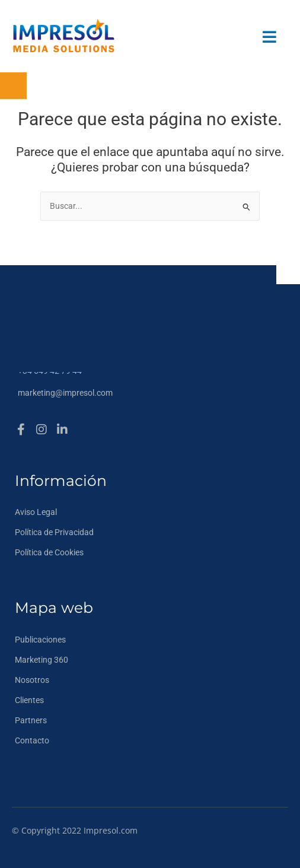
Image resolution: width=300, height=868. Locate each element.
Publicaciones (40, 640)
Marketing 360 (42, 660)
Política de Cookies (49, 552)
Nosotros (32, 680)
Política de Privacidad (54, 532)
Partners (31, 720)
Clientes (29, 700)
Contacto (32, 740)
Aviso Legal (36, 512)
